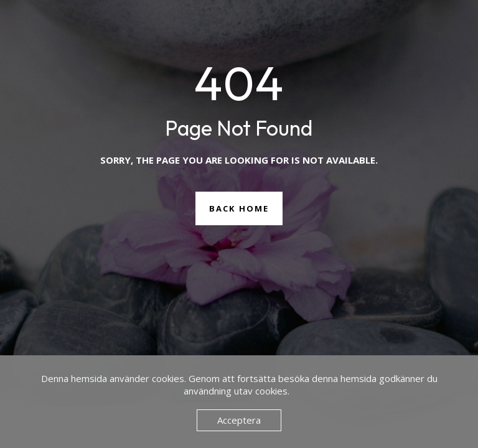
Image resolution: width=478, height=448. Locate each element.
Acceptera (239, 420)
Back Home (239, 208)
